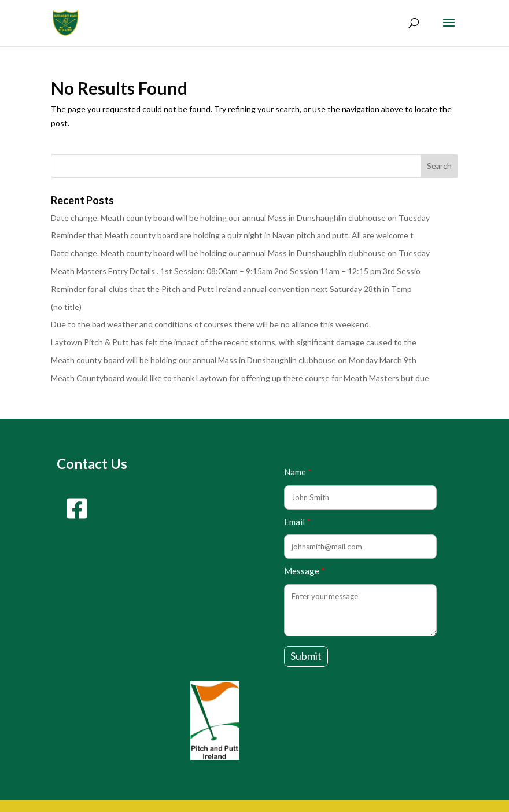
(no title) (66, 307)
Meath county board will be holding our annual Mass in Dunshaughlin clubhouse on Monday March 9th (234, 360)
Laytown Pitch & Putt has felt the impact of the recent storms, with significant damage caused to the (234, 342)
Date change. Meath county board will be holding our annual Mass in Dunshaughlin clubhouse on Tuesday (240, 218)
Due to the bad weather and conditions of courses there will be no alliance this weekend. (211, 324)
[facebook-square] (77, 508)
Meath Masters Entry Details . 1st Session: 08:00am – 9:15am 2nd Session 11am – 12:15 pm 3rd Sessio (236, 271)
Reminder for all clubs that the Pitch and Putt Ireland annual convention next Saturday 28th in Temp (231, 289)
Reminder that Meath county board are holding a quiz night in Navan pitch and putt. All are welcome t (232, 235)
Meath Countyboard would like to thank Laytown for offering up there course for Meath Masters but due (240, 378)
